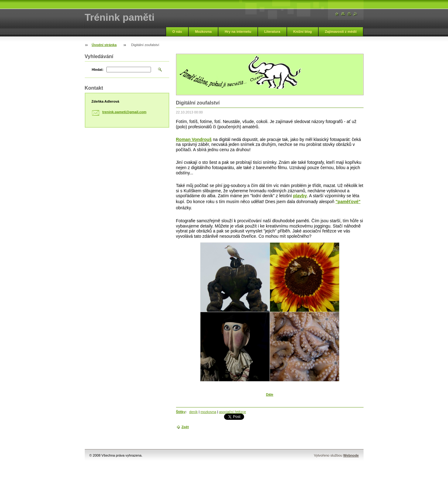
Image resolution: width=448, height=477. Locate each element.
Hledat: (98, 70)
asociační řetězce (233, 412)
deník (193, 412)
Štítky (181, 412)
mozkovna (208, 412)
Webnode (351, 455)
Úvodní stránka (104, 45)
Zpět (185, 427)
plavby (300, 196)
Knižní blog (303, 32)
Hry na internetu (238, 32)
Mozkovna (203, 32)
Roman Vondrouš (194, 139)
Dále (270, 394)
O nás (177, 32)
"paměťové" (348, 202)
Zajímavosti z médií (341, 32)
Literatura (272, 32)
